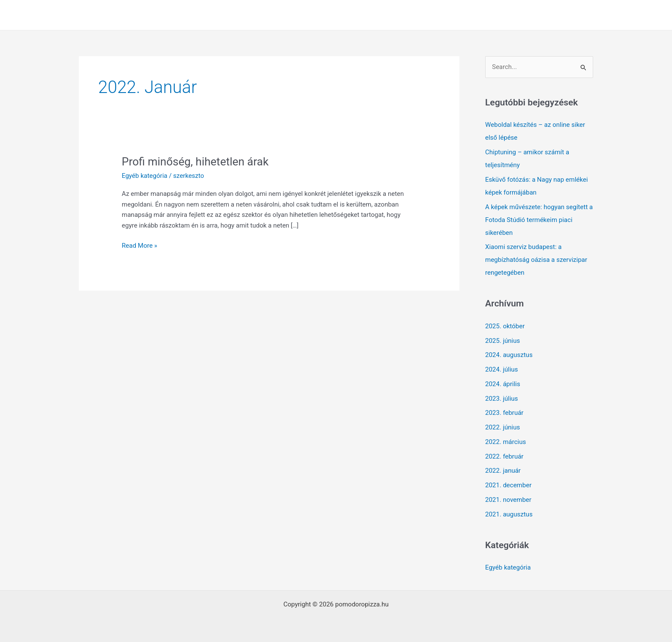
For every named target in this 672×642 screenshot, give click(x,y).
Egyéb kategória (144, 176)
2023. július (502, 399)
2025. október (505, 326)
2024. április (503, 384)
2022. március (505, 442)
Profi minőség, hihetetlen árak (195, 162)
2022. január (503, 471)
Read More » (139, 246)
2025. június (502, 341)
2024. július (502, 369)
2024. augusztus (509, 355)
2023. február (504, 413)
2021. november (508, 500)
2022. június (502, 427)
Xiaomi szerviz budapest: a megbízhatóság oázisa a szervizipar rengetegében (536, 260)
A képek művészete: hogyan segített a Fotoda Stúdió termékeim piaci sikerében (539, 220)
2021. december (508, 485)
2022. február (504, 456)
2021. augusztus (509, 514)
